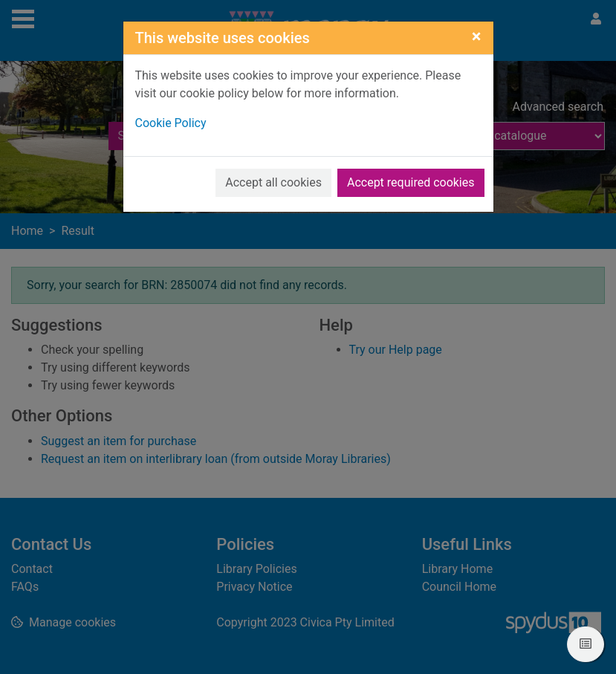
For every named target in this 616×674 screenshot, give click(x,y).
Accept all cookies (273, 182)
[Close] (477, 36)
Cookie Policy (171, 123)
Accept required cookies (411, 182)
